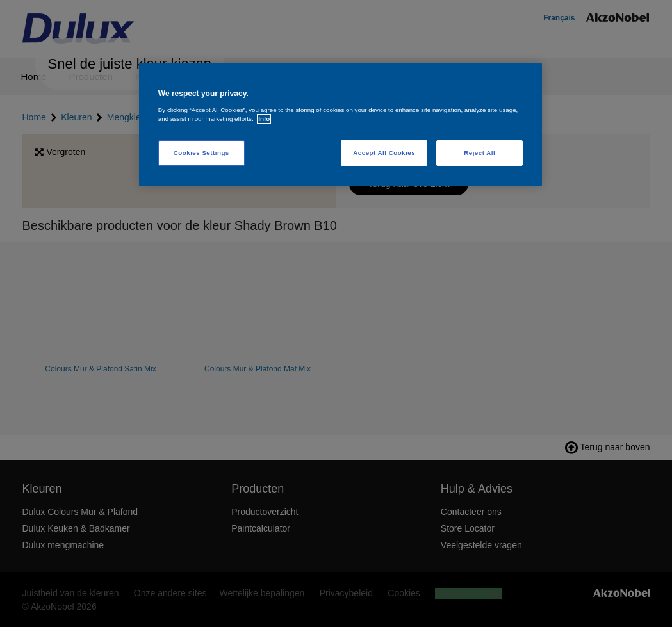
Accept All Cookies (384, 153)
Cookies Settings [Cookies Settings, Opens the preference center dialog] (201, 153)
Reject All (479, 153)
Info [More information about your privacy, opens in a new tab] (264, 119)
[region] (340, 125)
